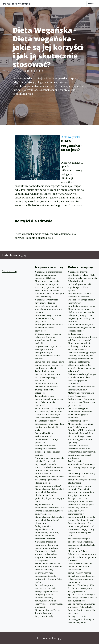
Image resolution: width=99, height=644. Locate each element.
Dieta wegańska (70, 137)
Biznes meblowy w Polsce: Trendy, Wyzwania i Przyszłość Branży (48, 613)
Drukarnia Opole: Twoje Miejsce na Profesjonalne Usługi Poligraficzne (80, 424)
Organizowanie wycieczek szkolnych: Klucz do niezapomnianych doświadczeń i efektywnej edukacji (48, 352)
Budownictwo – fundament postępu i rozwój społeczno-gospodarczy (82, 402)
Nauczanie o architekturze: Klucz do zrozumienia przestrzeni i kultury (48, 275)
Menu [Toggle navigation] (91, 4)
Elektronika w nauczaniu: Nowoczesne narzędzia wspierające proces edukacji (49, 284)
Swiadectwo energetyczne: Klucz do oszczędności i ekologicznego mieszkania (81, 309)
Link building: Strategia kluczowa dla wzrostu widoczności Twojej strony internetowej (81, 298)
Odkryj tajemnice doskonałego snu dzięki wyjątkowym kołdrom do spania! (80, 286)
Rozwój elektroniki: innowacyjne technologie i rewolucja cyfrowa (81, 619)
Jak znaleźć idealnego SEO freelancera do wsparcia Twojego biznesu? (81, 588)
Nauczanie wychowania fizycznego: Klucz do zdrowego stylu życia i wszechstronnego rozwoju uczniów (48, 306)
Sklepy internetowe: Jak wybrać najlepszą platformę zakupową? (82, 368)
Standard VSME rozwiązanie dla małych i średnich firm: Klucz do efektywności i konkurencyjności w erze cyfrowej (82, 436)
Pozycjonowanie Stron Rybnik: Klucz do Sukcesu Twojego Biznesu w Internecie (47, 388)
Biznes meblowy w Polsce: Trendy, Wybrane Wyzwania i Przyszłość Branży (49, 567)
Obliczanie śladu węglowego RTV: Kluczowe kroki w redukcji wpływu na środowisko (82, 379)
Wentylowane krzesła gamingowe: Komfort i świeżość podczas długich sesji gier (48, 450)
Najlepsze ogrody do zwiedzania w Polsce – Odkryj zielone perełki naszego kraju (82, 275)
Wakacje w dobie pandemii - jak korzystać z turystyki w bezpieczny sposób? (82, 504)
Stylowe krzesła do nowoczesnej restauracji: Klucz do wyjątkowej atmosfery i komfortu (48, 534)
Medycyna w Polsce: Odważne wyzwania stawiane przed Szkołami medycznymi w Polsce (82, 556)
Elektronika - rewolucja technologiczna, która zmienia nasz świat (79, 346)
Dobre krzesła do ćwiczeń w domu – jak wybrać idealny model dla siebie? (49, 470)
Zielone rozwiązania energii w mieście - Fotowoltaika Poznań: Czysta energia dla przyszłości (82, 608)
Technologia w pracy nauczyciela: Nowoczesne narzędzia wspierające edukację (48, 376)
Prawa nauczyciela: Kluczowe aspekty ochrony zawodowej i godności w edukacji (49, 365)
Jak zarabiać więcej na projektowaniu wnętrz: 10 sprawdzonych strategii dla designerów (81, 543)
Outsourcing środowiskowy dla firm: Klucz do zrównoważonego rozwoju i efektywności (82, 478)
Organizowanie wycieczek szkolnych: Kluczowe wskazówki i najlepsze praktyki (48, 338)
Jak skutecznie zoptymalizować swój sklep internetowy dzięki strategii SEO (82, 466)
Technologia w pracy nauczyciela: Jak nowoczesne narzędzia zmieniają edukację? (49, 401)
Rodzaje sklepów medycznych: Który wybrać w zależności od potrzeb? (82, 337)
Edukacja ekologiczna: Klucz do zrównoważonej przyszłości (49, 318)
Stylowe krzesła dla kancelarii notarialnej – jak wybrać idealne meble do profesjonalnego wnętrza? (49, 481)
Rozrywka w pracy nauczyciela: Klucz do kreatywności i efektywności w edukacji (49, 602)
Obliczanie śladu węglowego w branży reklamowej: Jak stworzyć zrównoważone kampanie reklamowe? (82, 357)
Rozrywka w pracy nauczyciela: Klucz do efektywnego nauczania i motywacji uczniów (47, 590)
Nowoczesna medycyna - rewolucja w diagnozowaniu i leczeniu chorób (82, 328)
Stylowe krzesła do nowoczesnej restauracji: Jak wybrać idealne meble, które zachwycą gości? (49, 509)
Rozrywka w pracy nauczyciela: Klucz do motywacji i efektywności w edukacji (48, 577)
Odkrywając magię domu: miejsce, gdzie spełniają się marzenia (81, 318)
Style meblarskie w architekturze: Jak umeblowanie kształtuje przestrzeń (47, 438)
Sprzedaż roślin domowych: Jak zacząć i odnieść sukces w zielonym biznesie (82, 598)
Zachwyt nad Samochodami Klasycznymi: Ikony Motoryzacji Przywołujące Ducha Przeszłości (82, 391)
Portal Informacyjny (17, 4)
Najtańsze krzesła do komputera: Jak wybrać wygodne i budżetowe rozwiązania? (46, 556)
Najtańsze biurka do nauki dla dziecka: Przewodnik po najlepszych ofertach (49, 461)
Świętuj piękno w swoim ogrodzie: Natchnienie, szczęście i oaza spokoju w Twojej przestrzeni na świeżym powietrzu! (81, 492)
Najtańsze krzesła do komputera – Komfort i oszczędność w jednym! (47, 545)
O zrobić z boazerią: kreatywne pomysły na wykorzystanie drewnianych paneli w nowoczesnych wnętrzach (82, 452)
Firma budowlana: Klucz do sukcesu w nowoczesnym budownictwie (81, 579)
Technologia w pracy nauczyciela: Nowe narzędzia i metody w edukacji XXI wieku (49, 425)
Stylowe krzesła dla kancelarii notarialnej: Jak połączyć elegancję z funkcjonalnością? (49, 522)
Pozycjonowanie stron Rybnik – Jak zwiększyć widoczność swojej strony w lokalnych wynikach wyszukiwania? (49, 413)
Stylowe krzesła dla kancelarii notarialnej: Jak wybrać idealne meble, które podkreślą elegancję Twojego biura (49, 495)
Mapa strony (10, 271)
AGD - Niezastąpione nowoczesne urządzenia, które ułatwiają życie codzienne (80, 413)
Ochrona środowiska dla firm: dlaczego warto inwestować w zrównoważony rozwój (80, 568)
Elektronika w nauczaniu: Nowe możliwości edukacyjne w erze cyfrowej (49, 293)
